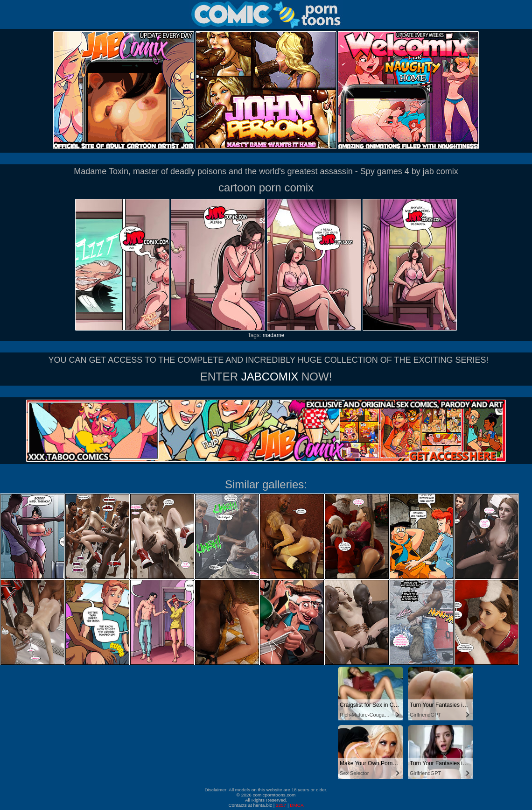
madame (274, 335)
